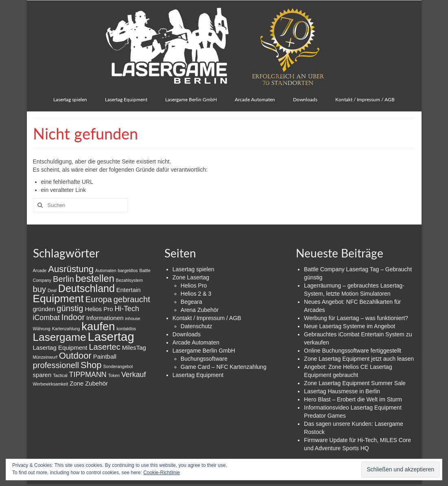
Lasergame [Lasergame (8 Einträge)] (60, 337)
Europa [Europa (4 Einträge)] (99, 299)
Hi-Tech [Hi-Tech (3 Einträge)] (127, 309)
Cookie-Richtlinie (162, 473)
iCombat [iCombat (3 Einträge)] (46, 318)
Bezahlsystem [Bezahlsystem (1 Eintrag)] (129, 280)
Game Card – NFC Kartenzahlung (224, 367)
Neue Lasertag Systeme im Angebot (350, 326)
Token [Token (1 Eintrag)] (114, 375)
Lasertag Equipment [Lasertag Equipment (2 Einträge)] (60, 348)
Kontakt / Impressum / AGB (207, 318)
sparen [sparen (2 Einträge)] (42, 375)
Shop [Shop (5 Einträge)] (91, 365)
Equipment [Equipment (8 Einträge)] (58, 299)
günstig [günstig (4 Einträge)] (70, 308)
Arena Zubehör (200, 310)
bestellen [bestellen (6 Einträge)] (95, 278)
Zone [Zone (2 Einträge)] (76, 383)
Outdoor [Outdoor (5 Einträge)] (75, 356)
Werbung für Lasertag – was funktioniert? (356, 318)
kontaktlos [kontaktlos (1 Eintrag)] (126, 329)
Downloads (187, 334)
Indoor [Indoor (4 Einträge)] (73, 317)
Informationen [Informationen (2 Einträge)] (105, 318)
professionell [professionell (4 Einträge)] (56, 365)
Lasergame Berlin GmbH (204, 351)
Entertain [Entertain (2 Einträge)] (129, 290)
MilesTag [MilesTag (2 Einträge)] (134, 348)
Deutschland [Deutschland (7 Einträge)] (86, 288)
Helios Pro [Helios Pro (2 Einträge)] (99, 309)
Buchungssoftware (204, 359)
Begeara (191, 302)
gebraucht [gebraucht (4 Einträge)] (132, 299)
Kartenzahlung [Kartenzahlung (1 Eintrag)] (66, 329)
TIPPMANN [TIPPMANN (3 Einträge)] (88, 375)
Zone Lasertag (191, 277)
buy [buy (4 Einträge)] (40, 289)
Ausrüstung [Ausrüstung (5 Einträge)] (71, 269)
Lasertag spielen (193, 269)
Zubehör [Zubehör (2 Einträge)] (96, 383)
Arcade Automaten (196, 342)
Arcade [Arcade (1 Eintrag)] (40, 270)
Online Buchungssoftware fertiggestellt (353, 351)
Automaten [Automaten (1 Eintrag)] (106, 270)
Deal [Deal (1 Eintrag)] (52, 290)
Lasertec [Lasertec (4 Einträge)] (105, 347)
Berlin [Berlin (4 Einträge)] (63, 279)
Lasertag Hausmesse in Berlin (342, 391)
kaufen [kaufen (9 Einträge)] (98, 326)
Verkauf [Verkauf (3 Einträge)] (133, 375)
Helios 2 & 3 (196, 294)
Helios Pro (194, 285)
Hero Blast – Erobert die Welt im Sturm (353, 399)
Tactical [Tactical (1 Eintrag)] (60, 375)
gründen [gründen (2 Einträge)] (44, 309)
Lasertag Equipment (198, 375)
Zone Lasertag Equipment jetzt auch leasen (359, 359)
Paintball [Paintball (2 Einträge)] (105, 356)
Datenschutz (197, 326)
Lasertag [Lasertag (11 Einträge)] (111, 337)
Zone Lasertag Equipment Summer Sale (355, 383)
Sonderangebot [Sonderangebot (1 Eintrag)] (118, 366)
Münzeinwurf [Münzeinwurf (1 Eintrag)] (45, 357)
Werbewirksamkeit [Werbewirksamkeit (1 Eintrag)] (51, 384)
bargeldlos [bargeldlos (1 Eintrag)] (128, 270)
